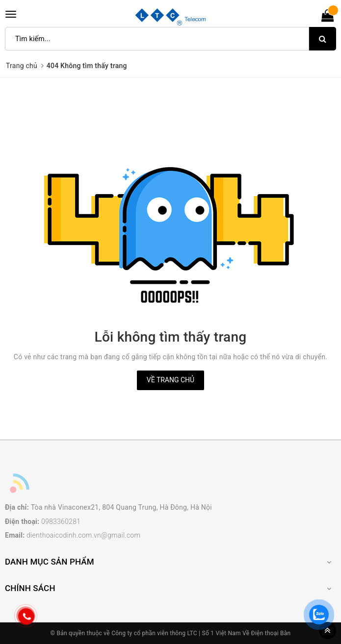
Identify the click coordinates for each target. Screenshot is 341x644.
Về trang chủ (170, 380)
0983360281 (61, 521)
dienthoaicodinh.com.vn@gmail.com (83, 535)
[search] (323, 39)
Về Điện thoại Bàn (266, 633)
